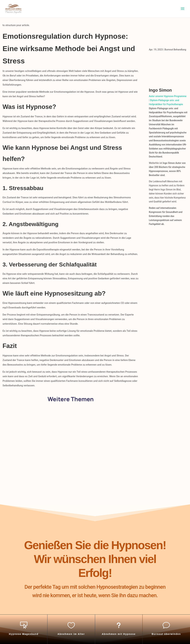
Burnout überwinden (166, 634)
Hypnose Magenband (24, 634)
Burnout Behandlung (175, 50)
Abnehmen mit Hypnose (119, 634)
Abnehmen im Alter (71, 634)
